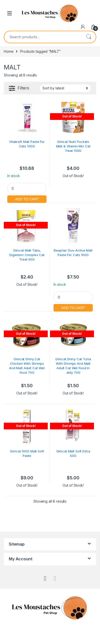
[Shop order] (65, 88)
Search (89, 37)
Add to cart (27, 198)
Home (9, 51)
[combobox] (43, 37)
